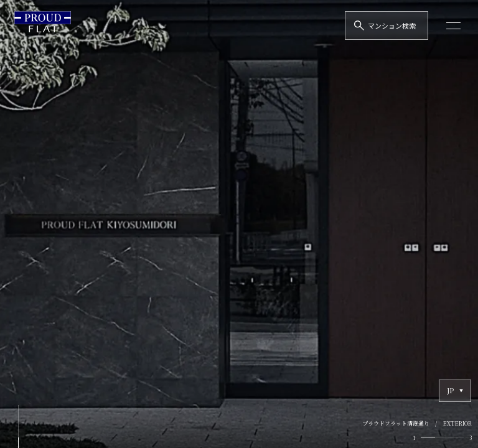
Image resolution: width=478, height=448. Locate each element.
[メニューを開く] (453, 26)
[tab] (428, 437)
